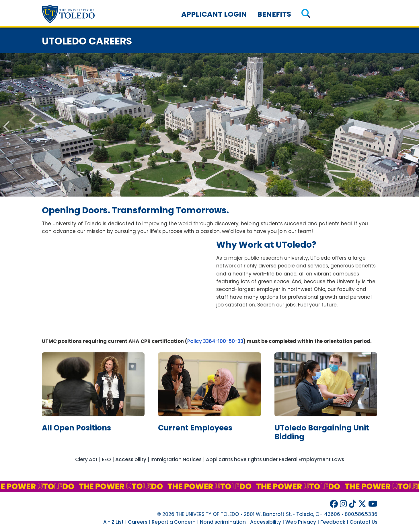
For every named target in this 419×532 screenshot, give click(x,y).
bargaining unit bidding (322, 432)
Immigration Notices (176, 459)
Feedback (333, 522)
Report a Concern (174, 522)
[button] (306, 14)
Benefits (274, 14)
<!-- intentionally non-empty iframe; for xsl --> (122, 285)
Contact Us (364, 522)
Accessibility (131, 459)
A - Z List (113, 522)
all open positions (76, 428)
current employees (195, 428)
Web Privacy (301, 522)
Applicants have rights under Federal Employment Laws (275, 459)
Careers (138, 522)
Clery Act (86, 459)
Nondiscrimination (223, 522)
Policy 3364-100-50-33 (215, 341)
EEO (106, 459)
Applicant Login (214, 14)
